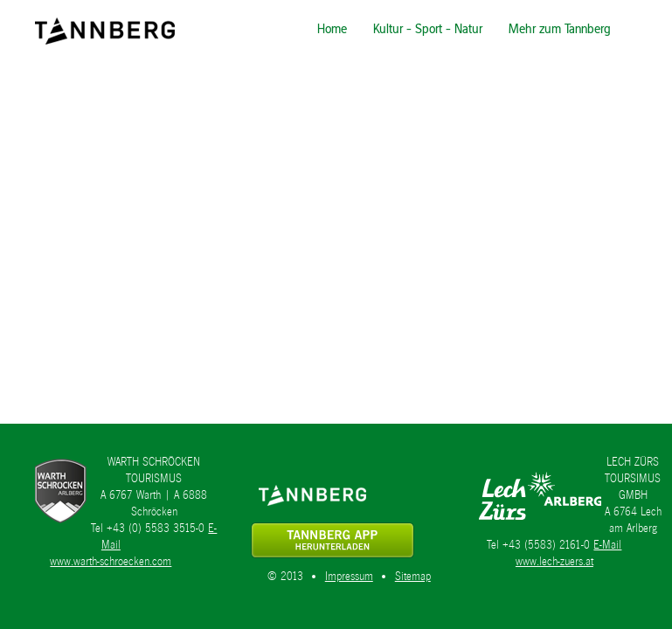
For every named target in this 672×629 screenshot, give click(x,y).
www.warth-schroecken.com (111, 561)
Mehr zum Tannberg (560, 28)
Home (332, 28)
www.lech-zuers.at (554, 561)
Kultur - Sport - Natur (428, 28)
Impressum (349, 576)
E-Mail (607, 545)
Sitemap (413, 576)
